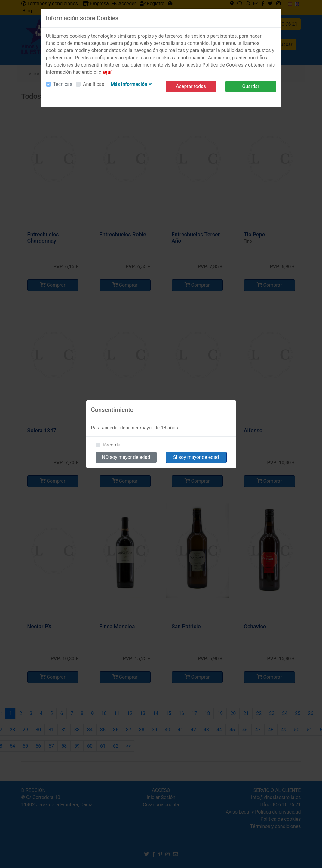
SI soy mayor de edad (196, 457)
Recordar (112, 445)
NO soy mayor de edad (126, 457)
